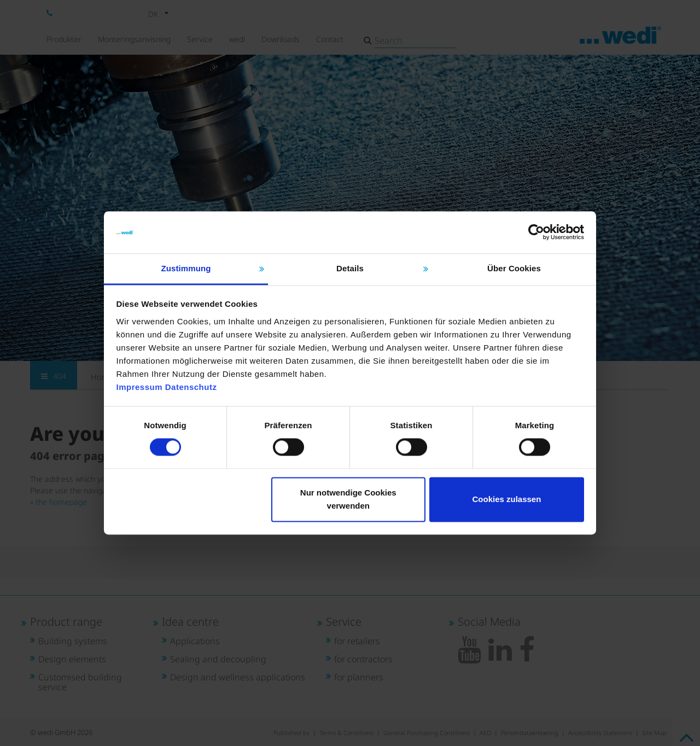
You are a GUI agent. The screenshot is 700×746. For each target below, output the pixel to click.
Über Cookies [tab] (514, 268)
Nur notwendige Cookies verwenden (348, 499)
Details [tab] (350, 268)
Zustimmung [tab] (186, 268)
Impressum (140, 387)
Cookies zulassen (506, 499)
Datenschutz (191, 387)
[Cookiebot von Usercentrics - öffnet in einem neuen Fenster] (536, 232)
